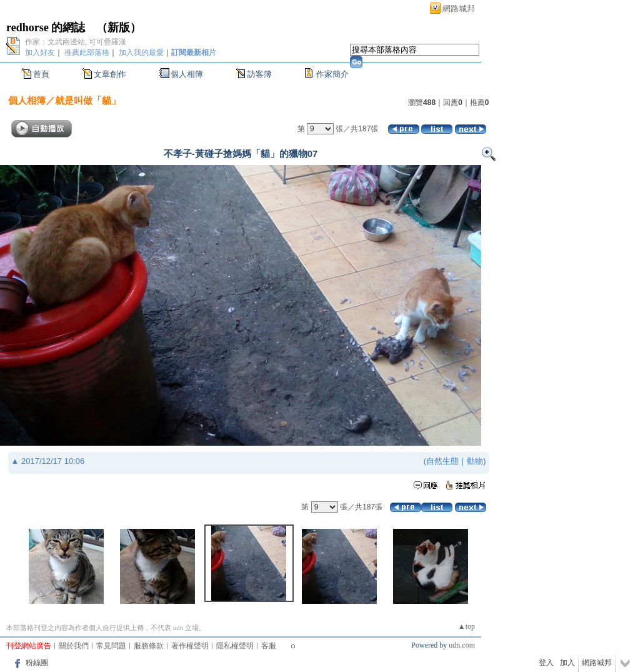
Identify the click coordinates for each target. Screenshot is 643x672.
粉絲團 (37, 663)
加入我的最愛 (141, 53)
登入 (546, 663)
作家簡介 (332, 74)
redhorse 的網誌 (46, 28)
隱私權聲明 (235, 646)
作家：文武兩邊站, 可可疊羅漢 (76, 42)
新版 (119, 28)
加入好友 (40, 53)
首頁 (41, 74)
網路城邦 (459, 8)
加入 (567, 663)
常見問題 (111, 646)
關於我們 (74, 646)
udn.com (462, 645)
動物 (475, 461)
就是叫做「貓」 (88, 100)
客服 (269, 646)
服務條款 (149, 646)
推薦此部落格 (87, 53)
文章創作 (110, 74)
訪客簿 (260, 74)
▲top (466, 626)
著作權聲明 (190, 646)
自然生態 (442, 461)
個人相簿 (187, 74)
